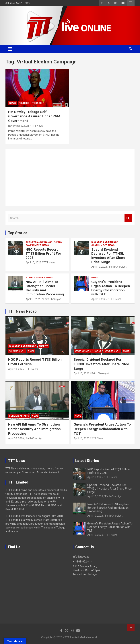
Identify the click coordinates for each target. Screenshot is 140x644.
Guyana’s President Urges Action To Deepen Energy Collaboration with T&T (111, 288)
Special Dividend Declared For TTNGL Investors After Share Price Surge (108, 256)
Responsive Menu (131, 3)
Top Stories (18, 233)
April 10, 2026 (33, 262)
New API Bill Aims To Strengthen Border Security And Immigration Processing (45, 288)
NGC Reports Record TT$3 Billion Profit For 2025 (43, 254)
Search (128, 218)
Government (33, 245)
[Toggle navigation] (10, 49)
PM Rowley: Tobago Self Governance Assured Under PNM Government (34, 116)
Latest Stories (87, 461)
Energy (58, 242)
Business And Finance (39, 242)
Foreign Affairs (35, 278)
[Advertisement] (70, 177)
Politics (24, 103)
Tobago (37, 103)
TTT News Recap (22, 311)
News (12, 103)
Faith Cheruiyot (118, 267)
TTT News (37, 126)
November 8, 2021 (19, 126)
